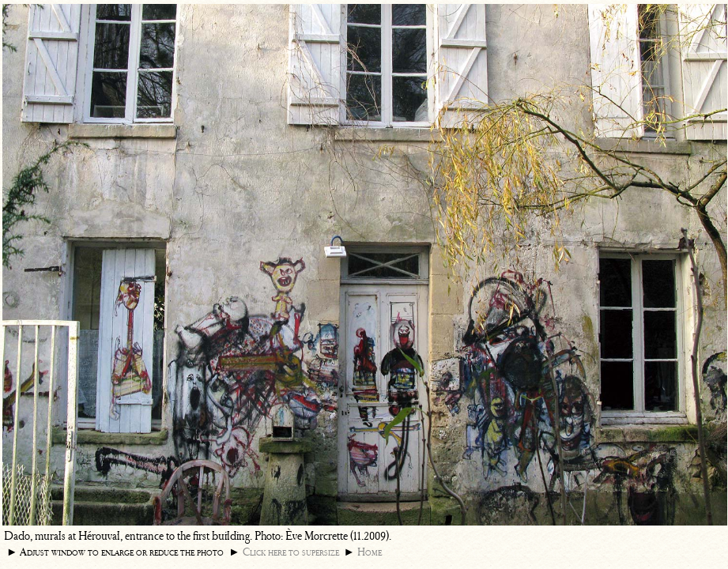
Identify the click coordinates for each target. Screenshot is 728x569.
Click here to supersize (291, 552)
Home (370, 552)
